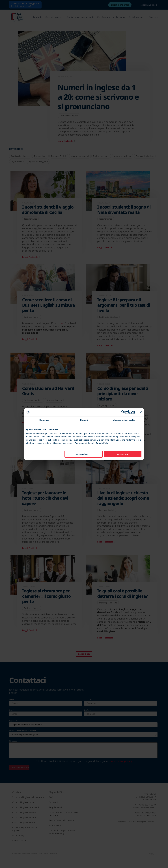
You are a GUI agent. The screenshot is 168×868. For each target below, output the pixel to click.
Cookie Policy (103, 443)
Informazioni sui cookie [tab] (124, 420)
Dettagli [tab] (84, 420)
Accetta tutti (123, 454)
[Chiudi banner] (141, 412)
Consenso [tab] (44, 420)
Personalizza (84, 454)
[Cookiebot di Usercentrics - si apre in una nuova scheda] (123, 412)
